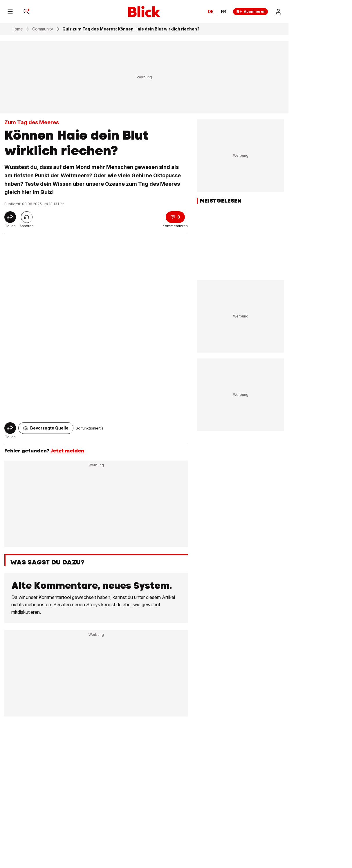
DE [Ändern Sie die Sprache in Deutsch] (211, 12)
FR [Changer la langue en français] (223, 12)
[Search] (26, 12)
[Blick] (144, 12)
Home (17, 29)
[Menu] (10, 12)
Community (43, 29)
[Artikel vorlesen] (27, 217)
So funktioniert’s (90, 428)
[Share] (10, 217)
